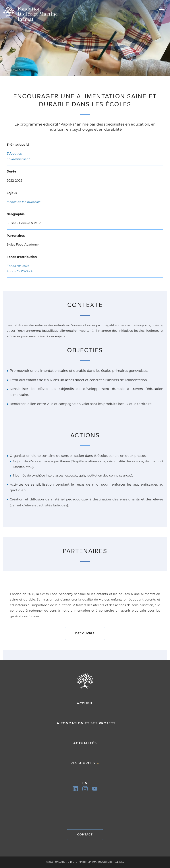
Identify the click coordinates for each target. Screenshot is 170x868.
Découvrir (85, 633)
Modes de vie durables (24, 202)
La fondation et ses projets (85, 723)
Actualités (85, 743)
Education (14, 153)
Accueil (85, 703)
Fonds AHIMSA (18, 266)
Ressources (85, 763)
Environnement (18, 159)
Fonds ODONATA (20, 271)
